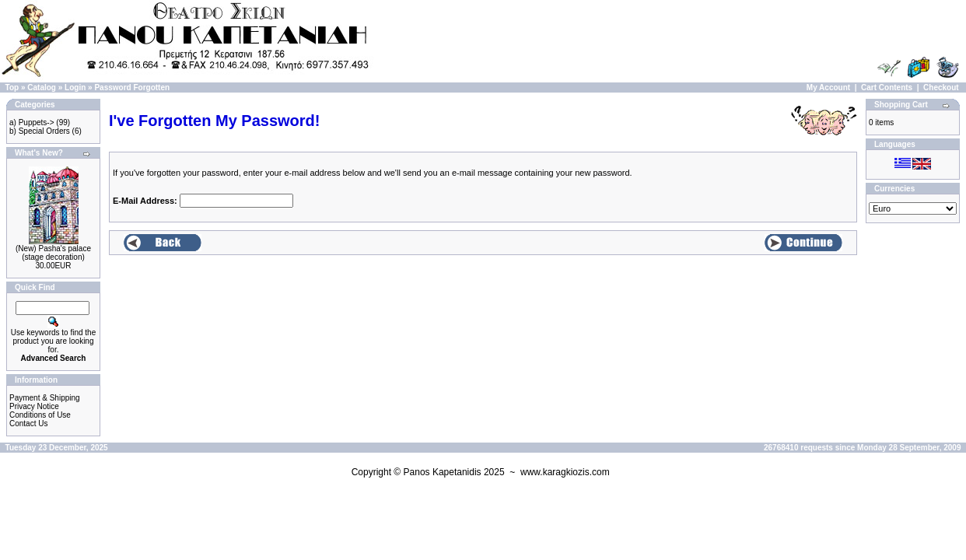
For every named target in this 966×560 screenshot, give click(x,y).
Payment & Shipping (45, 398)
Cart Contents (887, 87)
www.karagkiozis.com (565, 472)
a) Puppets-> (32, 122)
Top (12, 87)
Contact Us (28, 423)
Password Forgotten (132, 87)
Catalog (42, 87)
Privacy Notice (34, 406)
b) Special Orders (40, 131)
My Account (828, 87)
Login (75, 87)
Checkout (941, 87)
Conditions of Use (40, 415)
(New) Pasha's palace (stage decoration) (53, 253)
